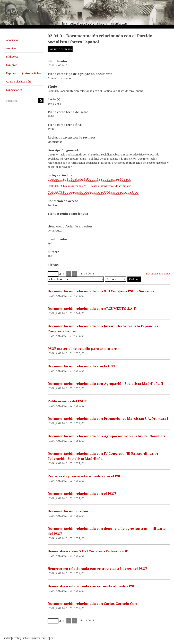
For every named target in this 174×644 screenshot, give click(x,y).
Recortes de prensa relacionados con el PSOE (86, 476)
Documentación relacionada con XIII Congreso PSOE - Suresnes (101, 291)
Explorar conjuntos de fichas (24, 73)
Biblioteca (12, 57)
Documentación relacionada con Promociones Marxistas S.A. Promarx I (108, 418)
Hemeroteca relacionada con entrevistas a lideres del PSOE (97, 569)
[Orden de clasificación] (116, 279)
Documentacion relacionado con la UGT (82, 366)
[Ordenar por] (76, 279)
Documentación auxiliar (68, 511)
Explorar (11, 65)
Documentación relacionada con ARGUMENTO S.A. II (92, 309)
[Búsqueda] (24, 101)
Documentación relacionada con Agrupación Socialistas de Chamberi (106, 436)
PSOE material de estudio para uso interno (84, 349)
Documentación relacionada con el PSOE (82, 494)
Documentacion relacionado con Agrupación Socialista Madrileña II (105, 384)
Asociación (13, 40)
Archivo (11, 48)
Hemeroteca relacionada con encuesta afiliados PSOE (93, 586)
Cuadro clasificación (18, 81)
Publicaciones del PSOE (67, 401)
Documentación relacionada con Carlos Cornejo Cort (93, 604)
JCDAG (12, 13)
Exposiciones (14, 90)
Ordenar (134, 279)
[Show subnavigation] (39, 48)
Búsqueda (41, 101)
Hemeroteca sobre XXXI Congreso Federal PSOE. (88, 551)
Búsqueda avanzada (158, 273)
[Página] (53, 274)
